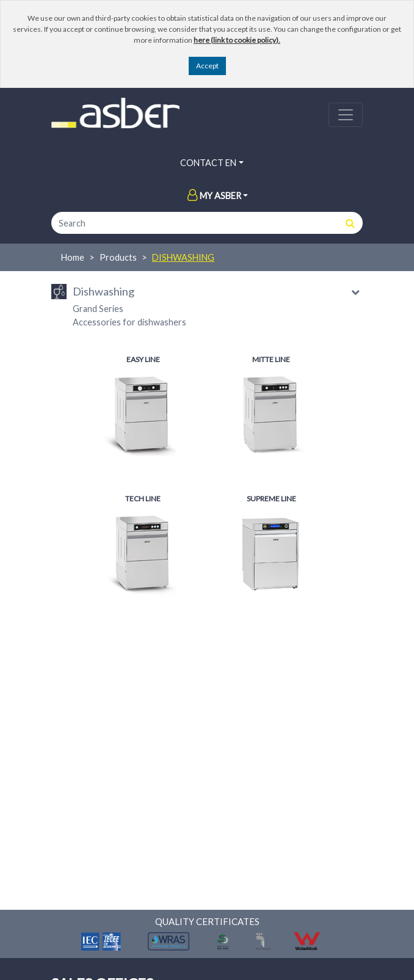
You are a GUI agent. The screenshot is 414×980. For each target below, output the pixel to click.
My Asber (214, 196)
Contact (202, 163)
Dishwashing (183, 257)
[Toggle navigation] (346, 115)
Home (73, 257)
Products (118, 257)
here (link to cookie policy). (237, 40)
